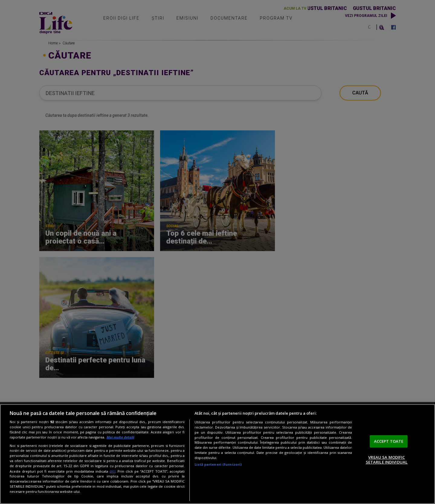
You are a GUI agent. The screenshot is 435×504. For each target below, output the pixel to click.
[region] (217, 454)
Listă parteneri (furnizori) (218, 464)
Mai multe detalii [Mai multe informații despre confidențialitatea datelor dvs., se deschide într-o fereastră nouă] (120, 437)
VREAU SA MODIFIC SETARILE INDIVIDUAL (387, 460)
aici (113, 471)
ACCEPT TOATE (389, 441)
